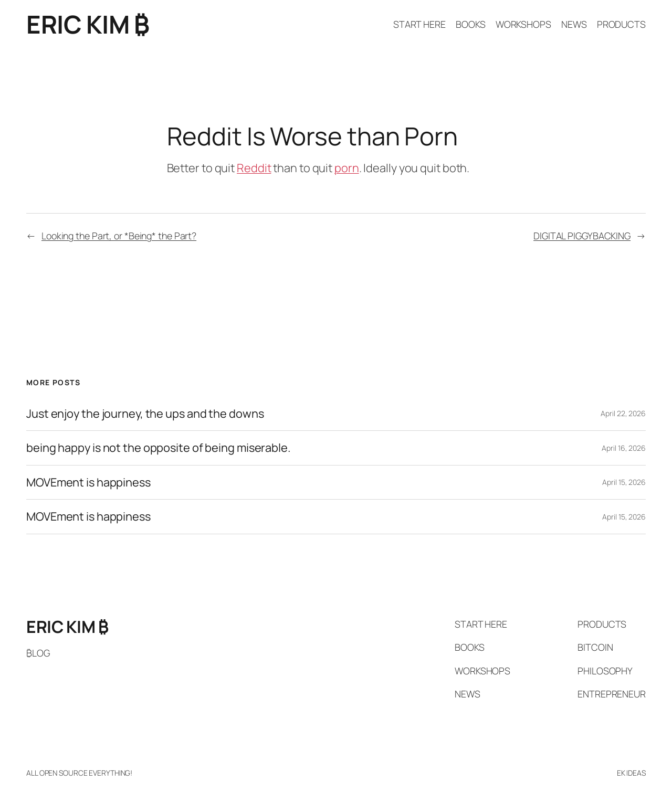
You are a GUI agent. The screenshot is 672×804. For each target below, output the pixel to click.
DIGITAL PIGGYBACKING (582, 236)
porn (347, 168)
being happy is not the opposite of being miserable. (159, 448)
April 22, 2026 (623, 413)
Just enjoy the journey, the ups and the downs (145, 414)
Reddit (254, 168)
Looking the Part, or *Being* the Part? (119, 236)
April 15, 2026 (624, 482)
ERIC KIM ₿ (88, 24)
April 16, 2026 (624, 448)
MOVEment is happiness (88, 482)
